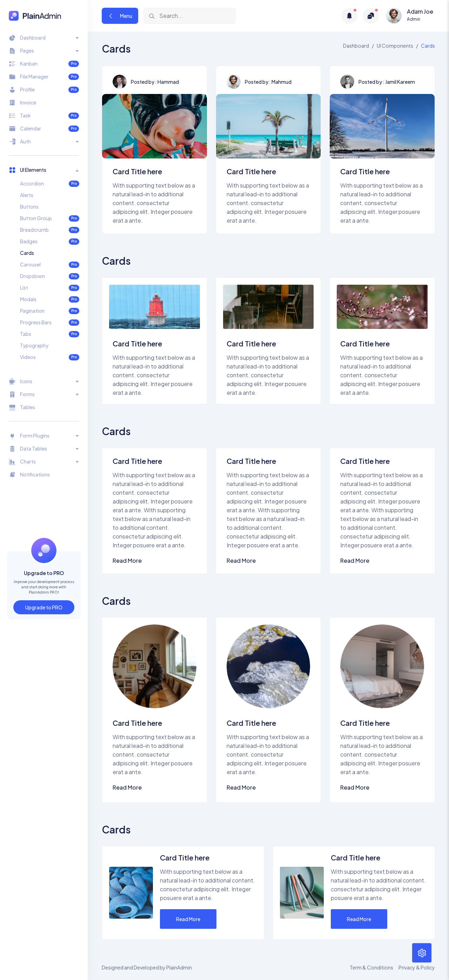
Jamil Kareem (400, 82)
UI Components (395, 46)
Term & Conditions (371, 967)
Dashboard (356, 46)
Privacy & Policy (417, 967)
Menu (120, 16)
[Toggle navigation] (44, 38)
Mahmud (282, 82)
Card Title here (137, 171)
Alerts (27, 195)
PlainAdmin (179, 967)
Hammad (168, 82)
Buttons (29, 207)
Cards (27, 253)
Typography (34, 345)
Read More (127, 560)
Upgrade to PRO (44, 607)
